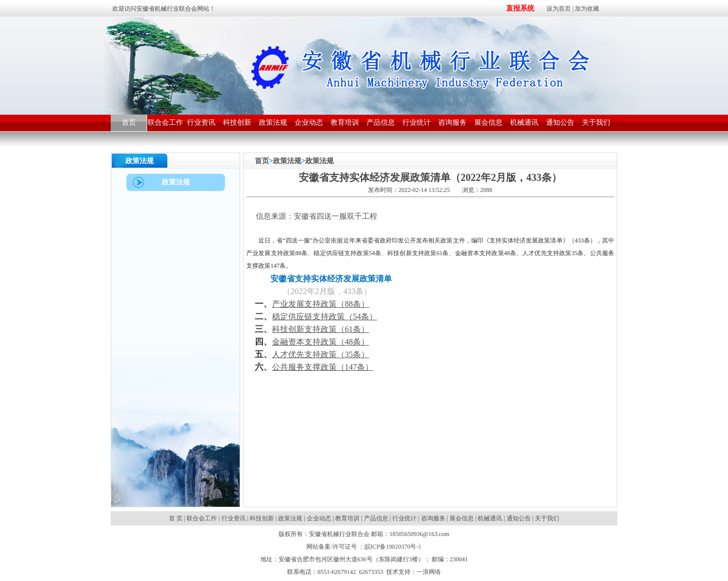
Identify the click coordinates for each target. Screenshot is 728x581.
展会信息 (462, 518)
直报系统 (520, 8)
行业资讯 (234, 518)
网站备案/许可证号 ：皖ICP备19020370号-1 (364, 547)
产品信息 (376, 518)
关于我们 (547, 518)
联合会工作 (202, 518)
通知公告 (519, 518)
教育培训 (347, 518)
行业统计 (404, 518)
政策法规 (287, 161)
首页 (262, 161)
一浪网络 (429, 572)
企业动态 (319, 518)
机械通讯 (490, 518)
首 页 (176, 518)
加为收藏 (587, 9)
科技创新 (262, 518)
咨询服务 (433, 518)
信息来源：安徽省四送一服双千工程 (312, 216)
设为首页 (559, 9)
